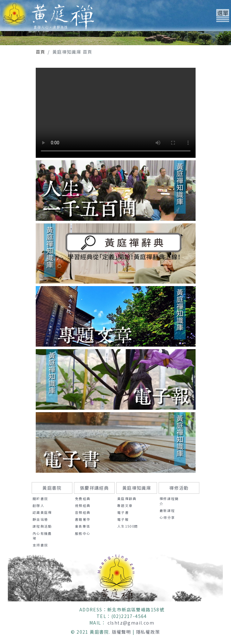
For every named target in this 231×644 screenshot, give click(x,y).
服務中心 (83, 533)
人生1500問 (128, 526)
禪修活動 (179, 488)
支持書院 (40, 545)
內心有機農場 (42, 536)
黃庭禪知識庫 (137, 488)
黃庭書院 (52, 488)
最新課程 (167, 511)
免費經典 (83, 499)
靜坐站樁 (40, 519)
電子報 (123, 519)
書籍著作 (83, 519)
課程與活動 (42, 526)
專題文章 (125, 506)
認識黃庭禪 (42, 512)
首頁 (41, 52)
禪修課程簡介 (169, 501)
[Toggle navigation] (223, 16)
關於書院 (40, 499)
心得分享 (167, 517)
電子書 (123, 512)
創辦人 (38, 506)
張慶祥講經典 (94, 488)
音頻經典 (83, 512)
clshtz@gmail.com (131, 623)
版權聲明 (122, 632)
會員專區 (83, 526)
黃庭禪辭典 (127, 499)
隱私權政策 (148, 632)
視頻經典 (83, 506)
